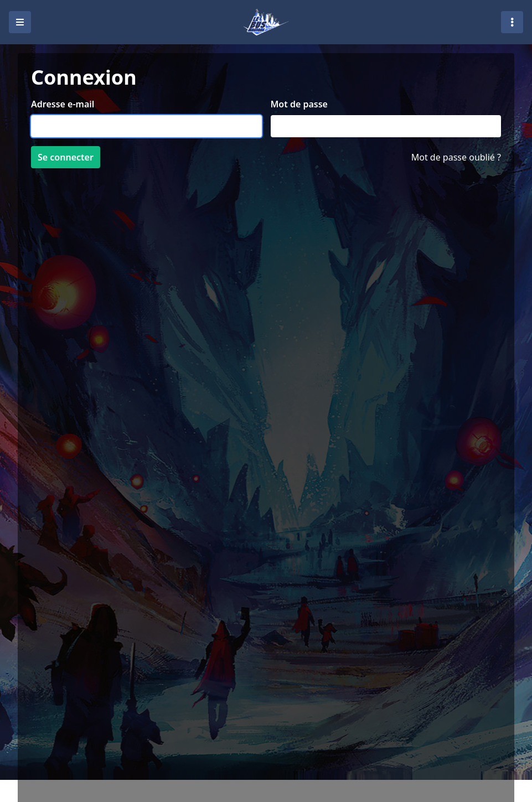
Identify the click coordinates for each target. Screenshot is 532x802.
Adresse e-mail (63, 104)
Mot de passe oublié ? (456, 157)
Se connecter (66, 157)
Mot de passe (299, 104)
